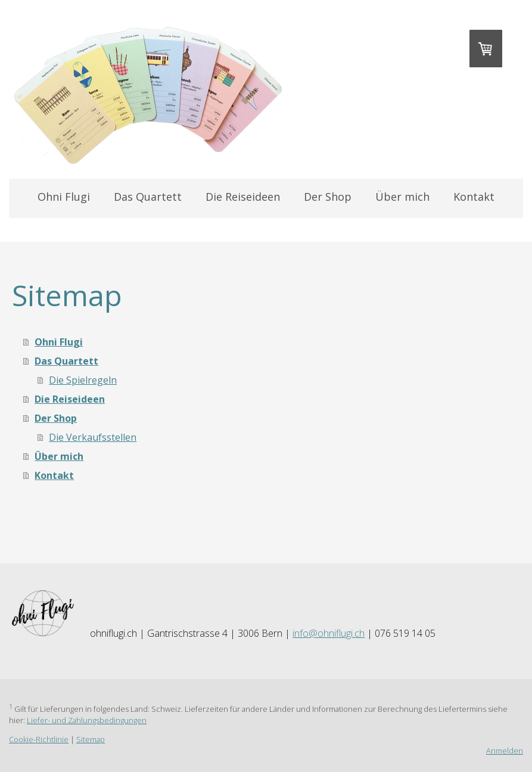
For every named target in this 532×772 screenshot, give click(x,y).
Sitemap (91, 739)
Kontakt (474, 197)
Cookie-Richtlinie (39, 739)
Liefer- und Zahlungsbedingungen (87, 720)
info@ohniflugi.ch (329, 633)
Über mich (402, 197)
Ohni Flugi (64, 197)
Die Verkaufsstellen (93, 437)
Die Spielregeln (83, 380)
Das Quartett (148, 197)
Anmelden (505, 751)
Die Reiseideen (243, 197)
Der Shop (328, 197)
